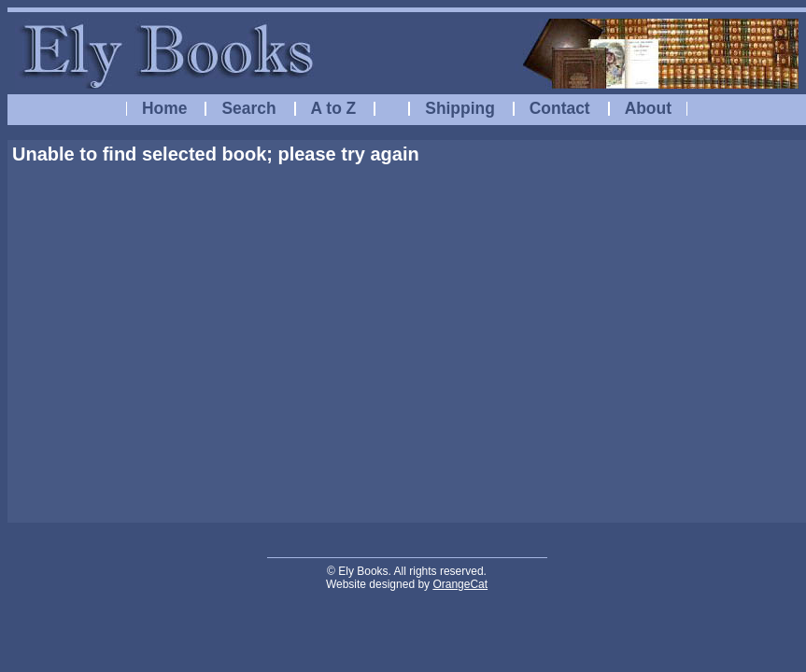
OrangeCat (460, 584)
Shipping (460, 108)
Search (248, 108)
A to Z (334, 108)
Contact (560, 108)
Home (164, 108)
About (648, 108)
